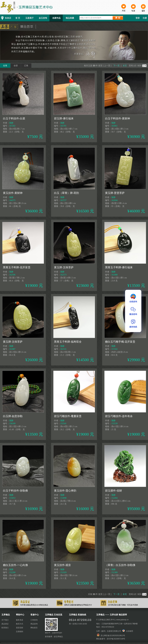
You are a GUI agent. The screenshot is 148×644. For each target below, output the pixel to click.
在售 (5, 66)
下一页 (116, 66)
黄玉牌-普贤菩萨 (115, 193)
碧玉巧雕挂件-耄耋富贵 (68, 416)
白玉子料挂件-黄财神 (118, 119)
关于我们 (5, 620)
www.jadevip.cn (122, 620)
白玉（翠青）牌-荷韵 (66, 193)
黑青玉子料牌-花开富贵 (17, 267)
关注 (124, 8)
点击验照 (128, 631)
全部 (16, 66)
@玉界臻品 (58, 637)
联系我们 (5, 628)
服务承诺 (20, 620)
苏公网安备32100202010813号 (113, 636)
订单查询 (34, 620)
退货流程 (20, 628)
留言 (143, 8)
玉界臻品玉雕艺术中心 (107, 620)
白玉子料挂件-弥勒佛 (15, 491)
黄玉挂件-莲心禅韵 (65, 491)
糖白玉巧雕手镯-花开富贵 (120, 342)
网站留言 (34, 628)
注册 (145, 18)
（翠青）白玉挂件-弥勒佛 (120, 565)
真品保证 (5, 624)
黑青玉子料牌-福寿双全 (68, 342)
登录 (138, 18)
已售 (26, 66)
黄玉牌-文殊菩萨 (64, 267)
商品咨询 (34, 624)
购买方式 (20, 624)
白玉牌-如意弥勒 (13, 416)
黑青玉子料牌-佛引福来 (119, 267)
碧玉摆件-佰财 (114, 491)
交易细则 (20, 632)
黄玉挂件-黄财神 (13, 193)
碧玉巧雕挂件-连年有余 (119, 416)
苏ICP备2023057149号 (116, 639)
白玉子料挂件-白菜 (14, 119)
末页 (125, 66)
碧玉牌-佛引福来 (64, 119)
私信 (133, 8)
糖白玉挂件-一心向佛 (15, 565)
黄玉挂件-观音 (62, 565)
